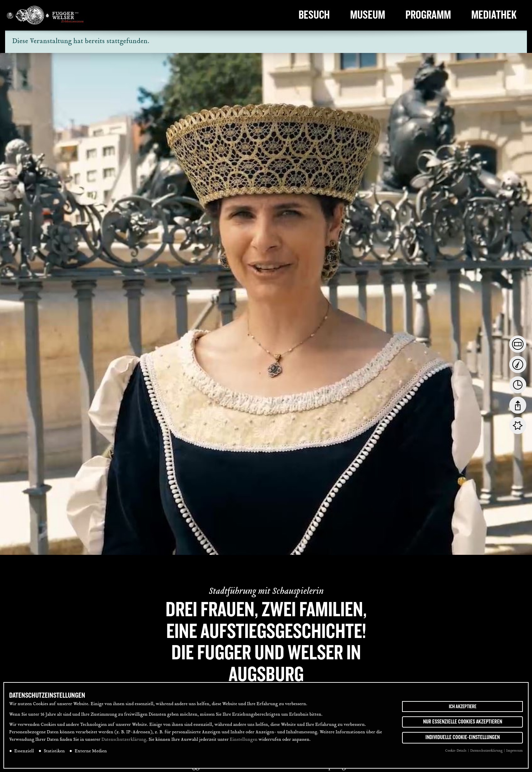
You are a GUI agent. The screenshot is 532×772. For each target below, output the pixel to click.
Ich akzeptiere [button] (463, 707)
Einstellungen (244, 740)
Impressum (515, 751)
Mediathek (494, 15)
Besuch (314, 15)
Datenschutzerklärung (124, 740)
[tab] (518, 344)
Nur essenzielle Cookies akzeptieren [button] (463, 722)
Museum (368, 15)
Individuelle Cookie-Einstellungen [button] (463, 737)
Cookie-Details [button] (456, 751)
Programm (428, 15)
